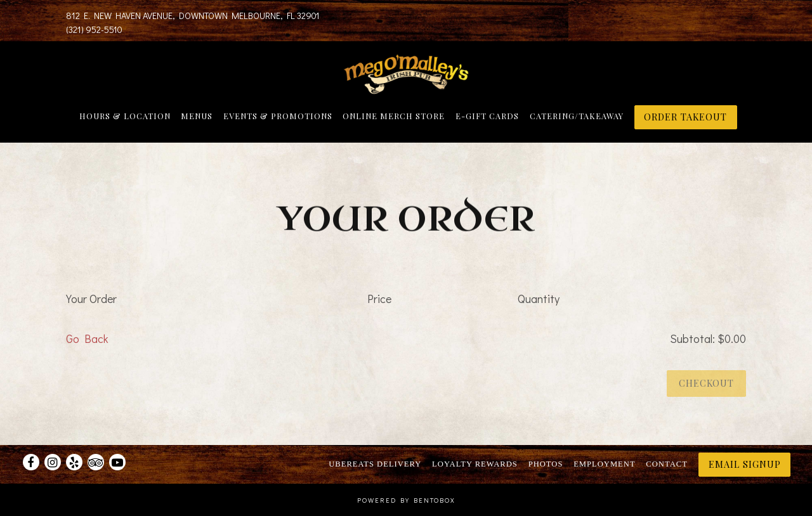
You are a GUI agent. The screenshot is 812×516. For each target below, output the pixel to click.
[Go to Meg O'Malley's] (193, 16)
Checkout (706, 385)
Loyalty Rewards (475, 464)
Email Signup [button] (745, 464)
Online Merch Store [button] (394, 116)
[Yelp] (74, 462)
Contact (666, 464)
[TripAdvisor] (96, 462)
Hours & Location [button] (125, 116)
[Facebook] (31, 462)
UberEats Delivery (375, 464)
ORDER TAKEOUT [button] (685, 117)
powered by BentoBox (406, 500)
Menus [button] (197, 116)
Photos (546, 464)
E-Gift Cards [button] (487, 116)
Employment (604, 464)
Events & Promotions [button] (278, 116)
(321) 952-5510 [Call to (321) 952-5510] (94, 29)
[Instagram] (53, 462)
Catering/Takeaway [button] (577, 116)
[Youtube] (117, 462)
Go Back (87, 340)
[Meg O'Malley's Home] (406, 73)
